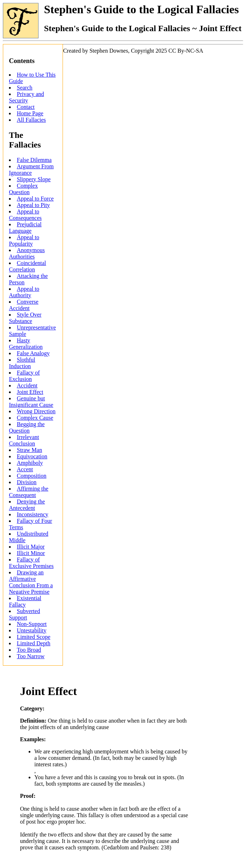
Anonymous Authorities (27, 253)
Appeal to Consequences (25, 215)
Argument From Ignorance (31, 170)
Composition (32, 476)
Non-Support (32, 624)
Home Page (30, 113)
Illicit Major (31, 547)
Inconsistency (33, 514)
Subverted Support (24, 614)
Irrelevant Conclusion (24, 440)
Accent (25, 469)
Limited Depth (34, 643)
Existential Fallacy (25, 601)
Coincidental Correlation (28, 266)
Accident (27, 385)
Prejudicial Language (25, 228)
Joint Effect (30, 392)
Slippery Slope (34, 179)
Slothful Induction (22, 363)
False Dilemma (34, 160)
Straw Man (29, 450)
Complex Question (23, 189)
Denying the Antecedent (27, 505)
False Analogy (33, 353)
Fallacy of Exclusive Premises (31, 563)
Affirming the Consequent (29, 492)
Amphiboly (30, 463)
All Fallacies (31, 120)
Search (25, 88)
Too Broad (29, 650)
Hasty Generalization (26, 344)
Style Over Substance (25, 318)
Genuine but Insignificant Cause (31, 402)
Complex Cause (35, 418)
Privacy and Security (26, 97)
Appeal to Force (35, 199)
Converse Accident (24, 305)
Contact (26, 107)
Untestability (32, 630)
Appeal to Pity (33, 205)
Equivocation (32, 456)
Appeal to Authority (24, 292)
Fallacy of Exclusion (24, 376)
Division (27, 482)
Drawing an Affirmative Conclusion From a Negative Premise (31, 582)
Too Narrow (31, 656)
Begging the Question (27, 427)
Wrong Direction (36, 411)
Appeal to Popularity (24, 240)
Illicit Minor (31, 553)
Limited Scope (34, 637)
